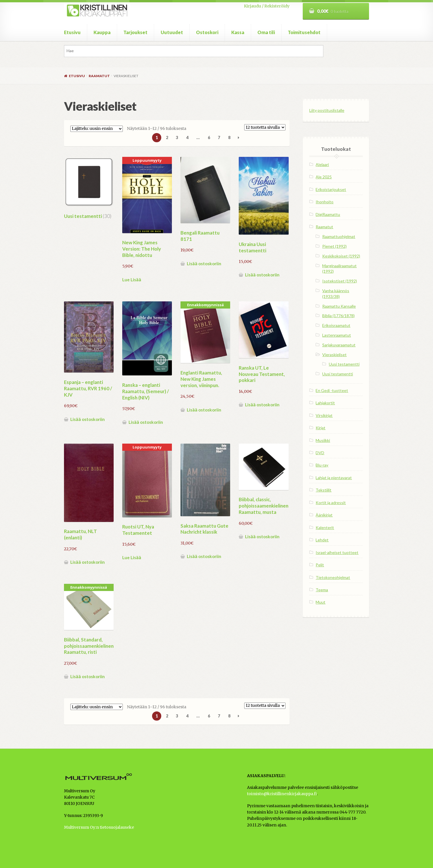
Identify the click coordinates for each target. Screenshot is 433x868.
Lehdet (322, 540)
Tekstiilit (324, 490)
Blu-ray (322, 465)
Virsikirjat (324, 415)
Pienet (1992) (334, 246)
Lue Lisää (132, 280)
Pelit (320, 565)
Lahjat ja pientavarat (334, 478)
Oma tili (266, 32)
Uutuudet (172, 32)
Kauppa (102, 32)
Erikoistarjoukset (331, 189)
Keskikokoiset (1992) (341, 256)
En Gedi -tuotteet (332, 390)
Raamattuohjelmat (339, 236)
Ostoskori (207, 32)
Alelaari (322, 164)
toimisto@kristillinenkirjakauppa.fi (282, 794)
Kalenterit (325, 527)
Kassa (238, 32)
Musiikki (323, 440)
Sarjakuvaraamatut (339, 345)
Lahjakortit (325, 403)
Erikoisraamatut (336, 325)
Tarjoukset (135, 32)
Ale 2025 (324, 177)
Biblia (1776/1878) (338, 316)
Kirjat (321, 428)
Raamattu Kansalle (339, 306)
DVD (320, 453)
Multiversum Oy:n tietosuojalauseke (99, 827)
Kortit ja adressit (331, 503)
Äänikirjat (324, 515)
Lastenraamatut (337, 335)
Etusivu (72, 32)
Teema (322, 590)
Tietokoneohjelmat (333, 577)
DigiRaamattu (328, 214)
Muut (321, 602)
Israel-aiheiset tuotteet (337, 552)
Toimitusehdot (304, 32)
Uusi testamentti (344, 364)
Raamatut (99, 76)
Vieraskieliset (334, 355)
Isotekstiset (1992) (340, 281)
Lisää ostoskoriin (204, 264)
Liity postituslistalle (327, 110)
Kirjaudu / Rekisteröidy (267, 6)
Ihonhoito (325, 202)
